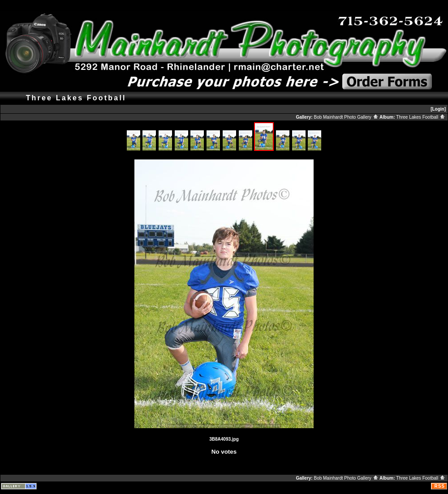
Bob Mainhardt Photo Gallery (346, 117)
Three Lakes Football (421, 117)
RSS (439, 486)
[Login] (438, 109)
